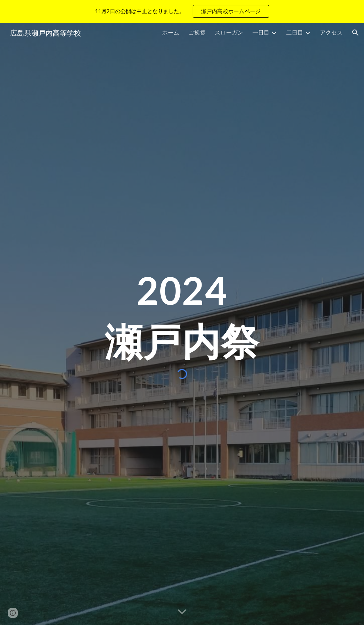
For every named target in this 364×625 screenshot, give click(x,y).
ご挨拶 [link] (197, 32)
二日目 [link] (295, 32)
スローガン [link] (229, 32)
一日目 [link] (261, 32)
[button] (355, 33)
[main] (182, 316)
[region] (182, 11)
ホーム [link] (171, 32)
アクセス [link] (331, 32)
